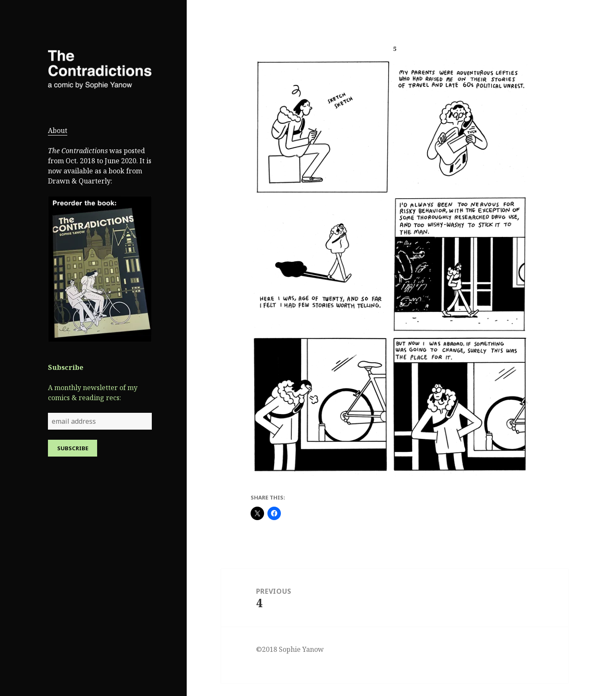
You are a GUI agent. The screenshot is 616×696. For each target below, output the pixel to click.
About (58, 130)
